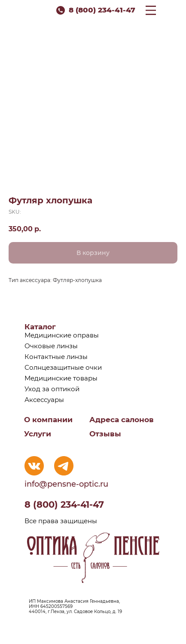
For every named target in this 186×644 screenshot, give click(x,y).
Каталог (40, 327)
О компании (48, 420)
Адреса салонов (122, 420)
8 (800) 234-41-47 (102, 10)
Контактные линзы (56, 357)
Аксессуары (44, 400)
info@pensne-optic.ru (66, 484)
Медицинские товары (61, 378)
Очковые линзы (51, 346)
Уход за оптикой (52, 389)
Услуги (38, 434)
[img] (34, 466)
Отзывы (105, 434)
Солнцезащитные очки (63, 367)
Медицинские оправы (62, 335)
